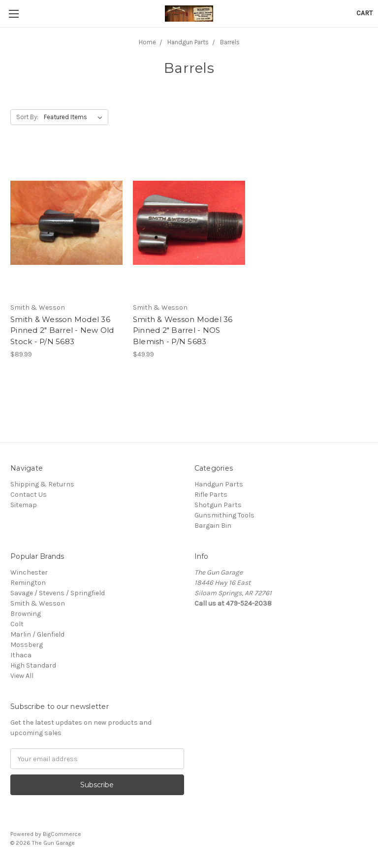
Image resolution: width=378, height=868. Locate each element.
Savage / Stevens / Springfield (58, 593)
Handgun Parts (219, 484)
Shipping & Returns (42, 484)
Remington (28, 583)
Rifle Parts (211, 495)
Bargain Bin (213, 526)
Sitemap (24, 505)
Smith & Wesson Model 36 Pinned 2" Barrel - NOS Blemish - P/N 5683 (183, 330)
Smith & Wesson (38, 603)
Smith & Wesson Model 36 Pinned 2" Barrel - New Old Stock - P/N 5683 (62, 330)
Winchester (29, 572)
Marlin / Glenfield (37, 634)
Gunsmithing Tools (224, 515)
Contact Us (29, 495)
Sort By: (27, 117)
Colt (17, 624)
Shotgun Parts (218, 505)
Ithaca (21, 655)
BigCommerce (62, 834)
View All (22, 676)
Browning (26, 614)
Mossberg (27, 645)
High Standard (33, 665)
